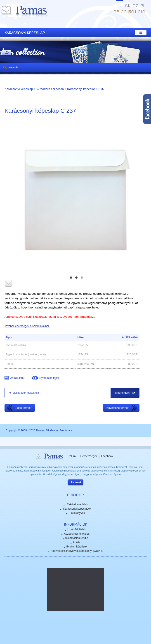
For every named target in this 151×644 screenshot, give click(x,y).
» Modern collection (50, 89)
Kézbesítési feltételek (77, 534)
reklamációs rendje (77, 538)
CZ (136, 6)
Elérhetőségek (89, 456)
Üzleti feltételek (77, 529)
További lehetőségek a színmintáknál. (27, 326)
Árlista (77, 542)
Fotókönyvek (77, 513)
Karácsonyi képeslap (19, 89)
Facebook (107, 456)
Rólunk (72, 456)
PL (143, 6)
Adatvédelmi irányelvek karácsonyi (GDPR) (77, 551)
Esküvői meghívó (77, 504)
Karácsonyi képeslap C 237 (86, 89)
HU (120, 6)
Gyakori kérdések (77, 547)
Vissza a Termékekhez (7, 53)
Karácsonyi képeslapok (77, 509)
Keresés (14, 67)
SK (128, 6)
